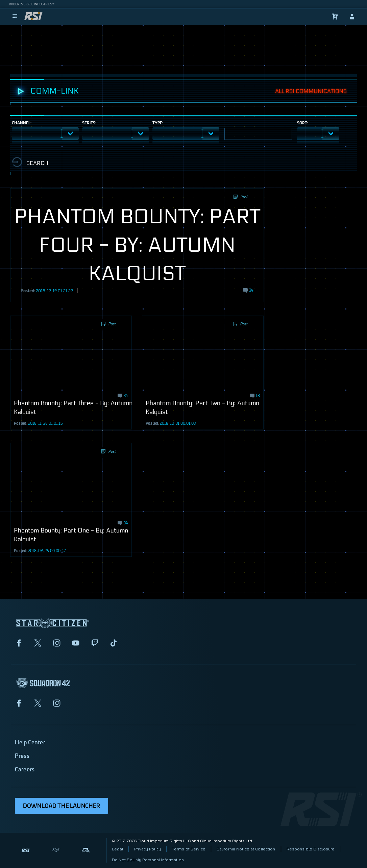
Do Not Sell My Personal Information (148, 860)
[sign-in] (352, 17)
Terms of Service (189, 849)
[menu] (15, 17)
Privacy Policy (148, 849)
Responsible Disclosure (311, 849)
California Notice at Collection (246, 849)
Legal (118, 849)
